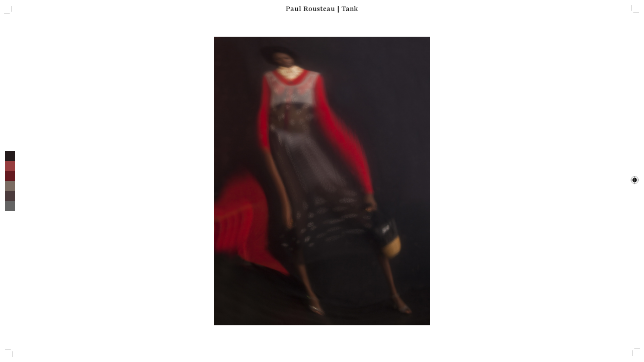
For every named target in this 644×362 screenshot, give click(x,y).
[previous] (161, 181)
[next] (483, 181)
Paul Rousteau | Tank (322, 9)
